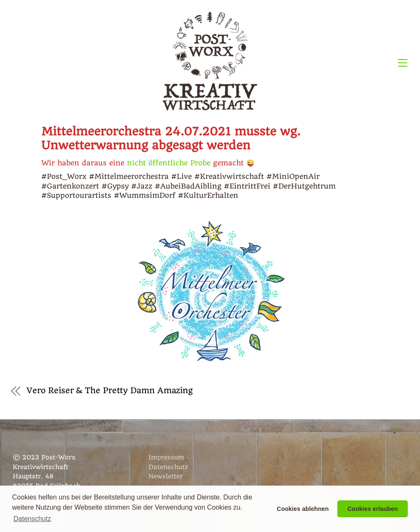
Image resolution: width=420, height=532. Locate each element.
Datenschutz (168, 467)
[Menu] (403, 62)
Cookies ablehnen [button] (303, 509)
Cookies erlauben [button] (373, 509)
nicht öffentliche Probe (169, 163)
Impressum (166, 457)
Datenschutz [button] (32, 519)
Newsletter (166, 476)
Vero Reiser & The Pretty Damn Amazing (110, 391)
